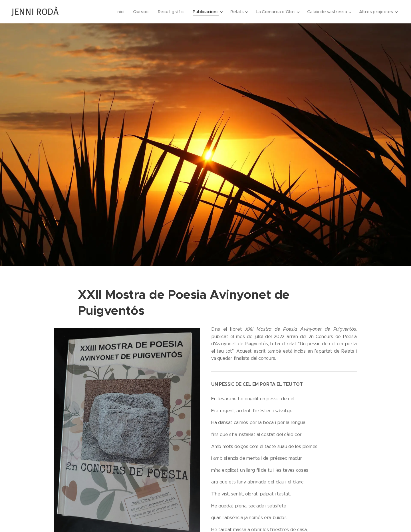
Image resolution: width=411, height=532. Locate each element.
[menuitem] (115, 12)
